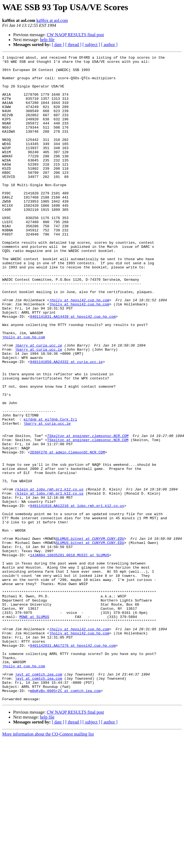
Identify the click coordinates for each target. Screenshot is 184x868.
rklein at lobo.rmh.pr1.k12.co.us (49, 576)
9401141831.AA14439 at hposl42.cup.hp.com (73, 369)
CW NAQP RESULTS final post (75, 35)
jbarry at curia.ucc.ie (39, 404)
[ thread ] (73, 45)
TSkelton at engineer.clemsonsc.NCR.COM (88, 512)
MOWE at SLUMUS (34, 729)
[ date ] (58, 45)
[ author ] (109, 45)
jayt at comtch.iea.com (39, 798)
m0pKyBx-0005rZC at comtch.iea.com (65, 818)
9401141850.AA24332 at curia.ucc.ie (66, 423)
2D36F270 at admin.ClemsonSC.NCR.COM (67, 532)
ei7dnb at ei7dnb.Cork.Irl (50, 492)
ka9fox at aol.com (52, 20)
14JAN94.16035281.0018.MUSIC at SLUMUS (70, 655)
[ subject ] (91, 45)
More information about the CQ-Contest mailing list (48, 863)
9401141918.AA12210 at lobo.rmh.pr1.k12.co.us (77, 596)
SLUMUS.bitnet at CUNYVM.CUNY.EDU (90, 636)
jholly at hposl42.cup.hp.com (79, 349)
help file (47, 40)
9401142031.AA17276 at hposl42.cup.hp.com (73, 764)
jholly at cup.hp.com (24, 394)
